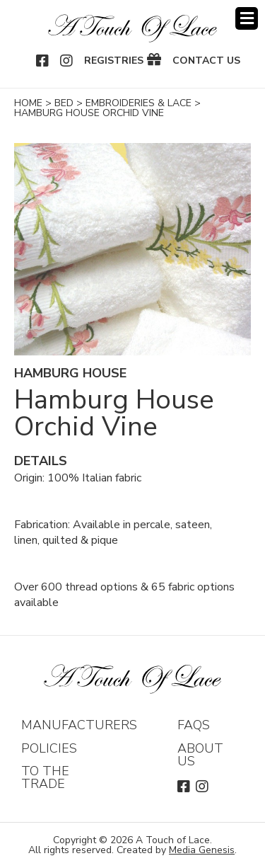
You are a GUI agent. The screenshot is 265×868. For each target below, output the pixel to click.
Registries (114, 61)
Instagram (67, 61)
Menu (247, 18)
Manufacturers (79, 725)
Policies (49, 748)
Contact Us (206, 61)
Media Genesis (202, 850)
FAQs (194, 725)
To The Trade (45, 777)
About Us (200, 755)
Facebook (43, 61)
